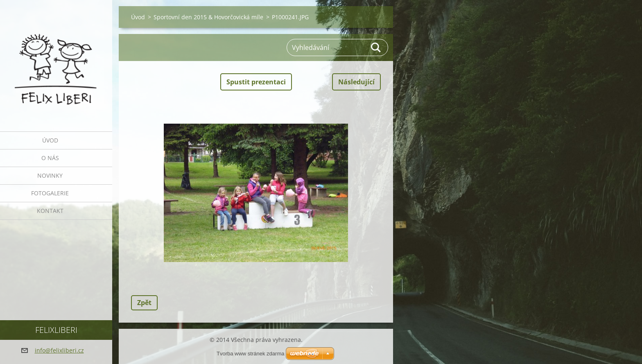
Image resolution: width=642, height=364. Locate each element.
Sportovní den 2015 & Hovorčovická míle (208, 17)
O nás (50, 158)
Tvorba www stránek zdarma (250, 354)
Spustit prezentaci (256, 82)
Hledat (376, 47)
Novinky (50, 175)
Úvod (50, 140)
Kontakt (50, 211)
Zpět (144, 303)
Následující (356, 82)
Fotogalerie (50, 193)
